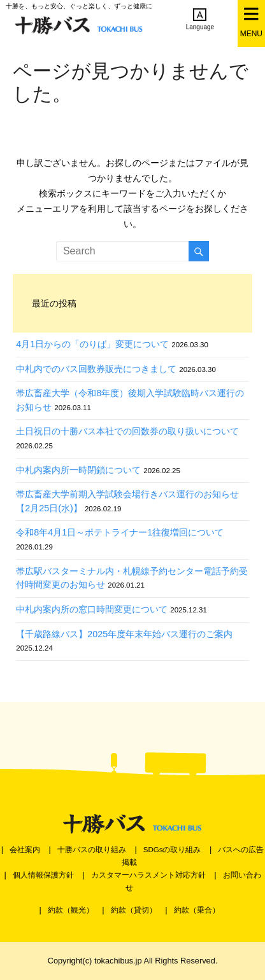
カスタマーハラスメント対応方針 (148, 875)
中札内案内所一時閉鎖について (78, 470)
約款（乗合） (197, 910)
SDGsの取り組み (172, 850)
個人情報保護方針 (43, 875)
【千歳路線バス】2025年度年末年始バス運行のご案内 (124, 634)
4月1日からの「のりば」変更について (92, 344)
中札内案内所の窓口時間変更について (92, 609)
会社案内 (25, 850)
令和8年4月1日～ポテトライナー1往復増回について (120, 532)
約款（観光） (71, 910)
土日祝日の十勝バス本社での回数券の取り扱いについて (127, 431)
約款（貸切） (134, 910)
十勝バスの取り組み (92, 850)
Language (200, 19)
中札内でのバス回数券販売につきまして (96, 369)
